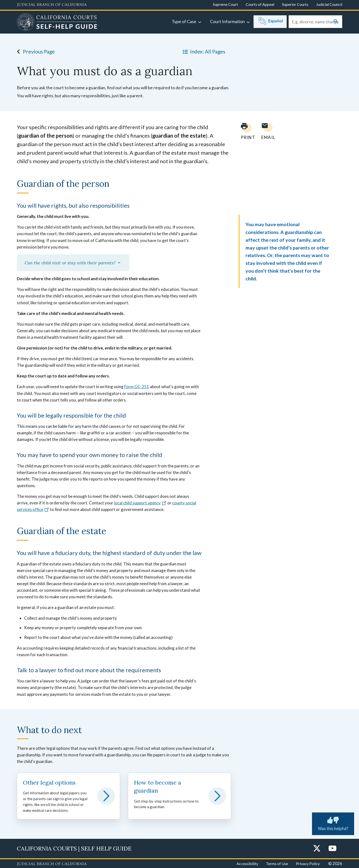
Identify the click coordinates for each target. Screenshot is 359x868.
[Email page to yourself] (267, 131)
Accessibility (247, 864)
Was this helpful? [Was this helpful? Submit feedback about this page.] (333, 823)
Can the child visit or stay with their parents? (73, 263)
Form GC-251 (137, 387)
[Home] (57, 23)
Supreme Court (225, 4)
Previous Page (34, 52)
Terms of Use (277, 864)
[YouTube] (332, 849)
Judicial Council (329, 4)
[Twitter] (317, 849)
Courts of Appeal (260, 4)
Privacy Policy (308, 864)
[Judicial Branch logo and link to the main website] (52, 5)
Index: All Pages (203, 52)
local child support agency (140, 503)
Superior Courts (295, 4)
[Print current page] (245, 131)
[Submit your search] (336, 22)
